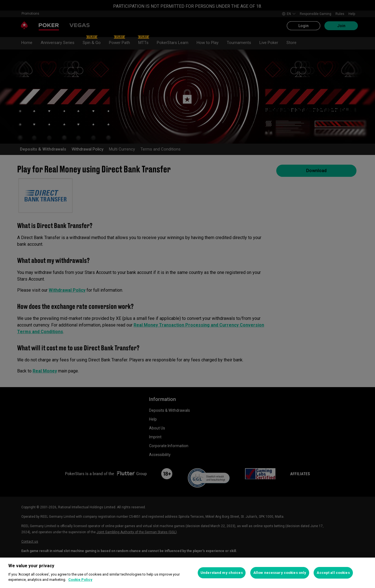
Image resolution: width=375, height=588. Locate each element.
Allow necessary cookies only (280, 573)
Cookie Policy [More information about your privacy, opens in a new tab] (80, 580)
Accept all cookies (333, 573)
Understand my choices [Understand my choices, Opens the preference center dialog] (222, 573)
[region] (187, 573)
